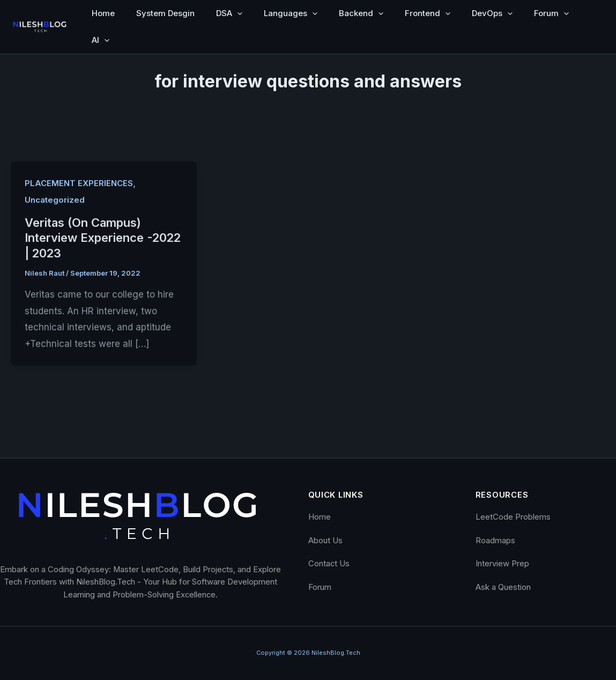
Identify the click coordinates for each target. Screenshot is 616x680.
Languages (291, 13)
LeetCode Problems (513, 517)
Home (103, 13)
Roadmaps (495, 541)
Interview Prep (502, 564)
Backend (361, 13)
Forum (551, 13)
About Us (325, 541)
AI (101, 40)
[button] (237, 13)
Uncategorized (55, 200)
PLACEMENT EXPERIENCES (79, 183)
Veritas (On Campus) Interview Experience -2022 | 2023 (103, 238)
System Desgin (165, 13)
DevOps (492, 13)
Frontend (428, 13)
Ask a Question (503, 587)
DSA (229, 13)
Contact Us (329, 564)
